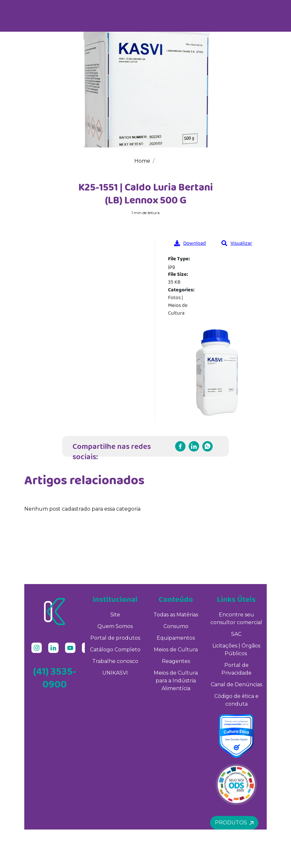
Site (115, 615)
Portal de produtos (115, 638)
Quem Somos (115, 626)
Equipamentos (176, 638)
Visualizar (237, 243)
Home (142, 161)
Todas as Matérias (176, 615)
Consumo (176, 626)
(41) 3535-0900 (55, 678)
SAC (236, 634)
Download (190, 243)
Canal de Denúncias (236, 684)
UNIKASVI (115, 673)
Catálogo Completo (115, 650)
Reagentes (176, 661)
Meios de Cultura (176, 650)
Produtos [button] (234, 823)
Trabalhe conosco (115, 661)
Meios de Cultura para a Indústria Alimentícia (176, 681)
